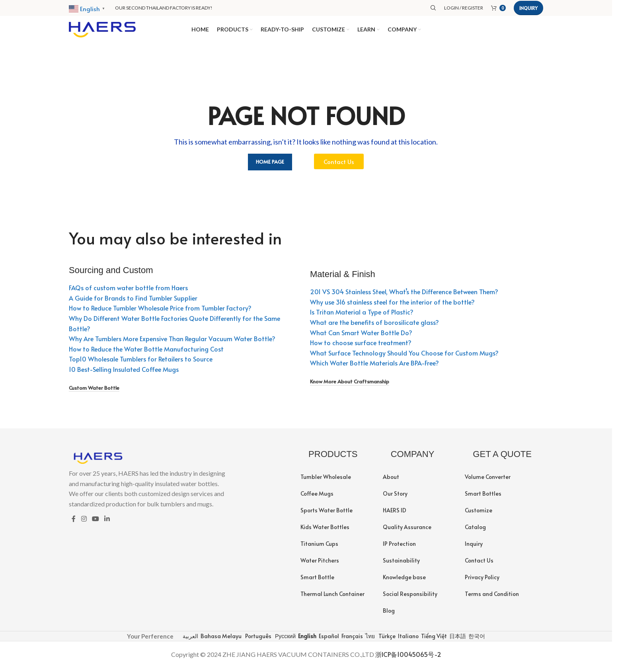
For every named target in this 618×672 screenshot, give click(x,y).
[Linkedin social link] (107, 523)
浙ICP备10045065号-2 (408, 659)
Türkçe (386, 640)
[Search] (433, 8)
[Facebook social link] (74, 523)
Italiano (408, 640)
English (307, 640)
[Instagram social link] (84, 523)
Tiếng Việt (433, 640)
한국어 (476, 640)
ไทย (369, 640)
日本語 (457, 640)
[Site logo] (102, 31)
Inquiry (528, 8)
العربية (190, 640)
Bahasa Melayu (220, 640)
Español (328, 640)
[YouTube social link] (95, 523)
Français (352, 640)
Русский (285, 640)
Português (258, 640)
